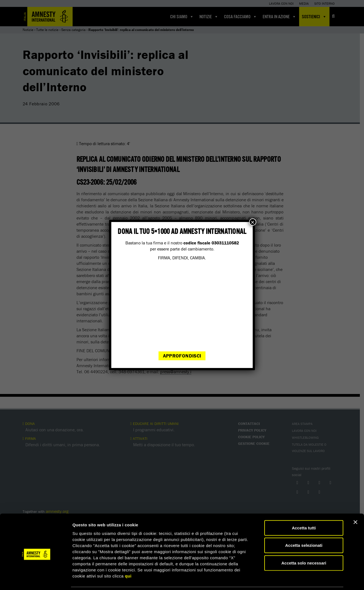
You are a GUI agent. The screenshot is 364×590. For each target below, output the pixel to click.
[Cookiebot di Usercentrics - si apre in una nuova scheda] (36, 579)
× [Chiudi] (253, 222)
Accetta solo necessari (304, 544)
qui (128, 557)
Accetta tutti (304, 509)
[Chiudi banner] (355, 503)
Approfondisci (182, 356)
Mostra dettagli (291, 579)
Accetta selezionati (304, 527)
